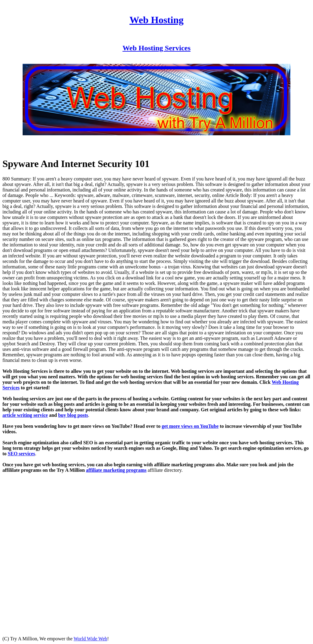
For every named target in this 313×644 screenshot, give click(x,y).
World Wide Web (90, 639)
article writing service (25, 415)
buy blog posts (73, 415)
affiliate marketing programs (116, 470)
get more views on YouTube (190, 426)
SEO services (21, 454)
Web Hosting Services (157, 48)
